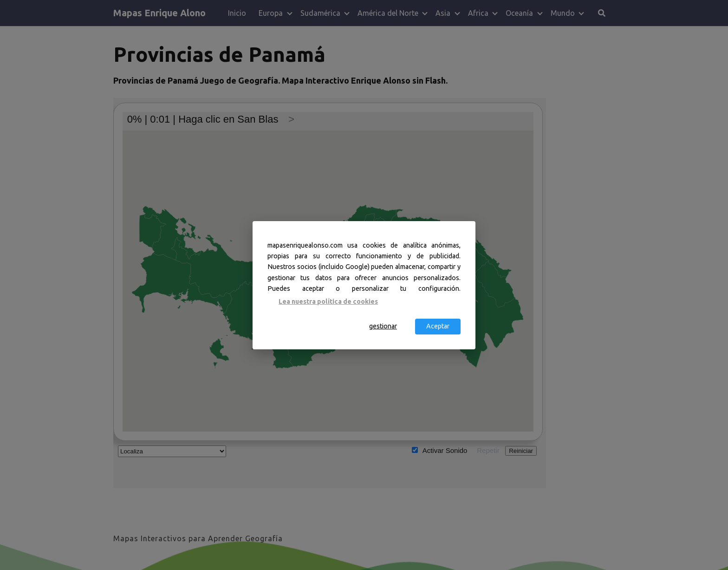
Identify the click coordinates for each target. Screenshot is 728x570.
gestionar (383, 326)
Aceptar (438, 326)
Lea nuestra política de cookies (328, 301)
